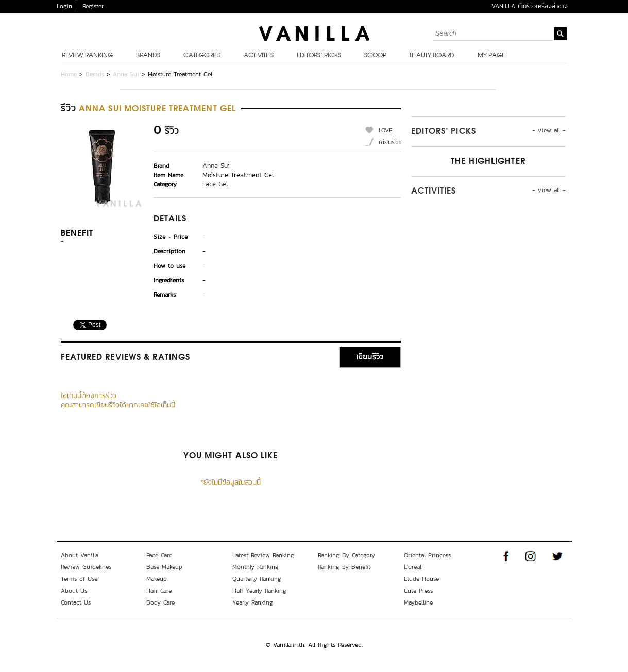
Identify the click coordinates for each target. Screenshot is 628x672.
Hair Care (159, 591)
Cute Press (418, 591)
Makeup (157, 579)
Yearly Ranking (253, 602)
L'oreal (413, 567)
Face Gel (215, 184)
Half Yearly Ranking (259, 591)
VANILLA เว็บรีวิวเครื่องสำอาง (530, 6)
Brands (148, 56)
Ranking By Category (346, 555)
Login (64, 6)
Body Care (160, 602)
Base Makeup (164, 567)
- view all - (549, 130)
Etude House (421, 579)
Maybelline (418, 602)
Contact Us (76, 602)
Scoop (375, 56)
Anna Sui (126, 74)
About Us (74, 591)
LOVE (386, 130)
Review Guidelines (86, 567)
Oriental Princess (427, 555)
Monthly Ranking (256, 567)
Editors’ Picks (319, 56)
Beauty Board (432, 56)
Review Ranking (87, 56)
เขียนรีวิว (390, 142)
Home (69, 74)
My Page (491, 56)
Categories (202, 56)
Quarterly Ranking (257, 579)
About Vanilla (80, 555)
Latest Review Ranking (263, 555)
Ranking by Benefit (344, 567)
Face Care (159, 555)
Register (93, 6)
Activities (259, 56)
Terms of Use (79, 579)
